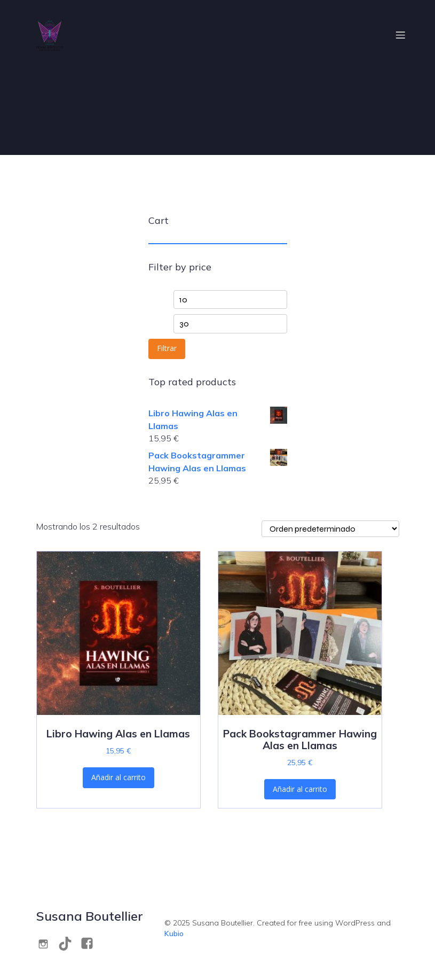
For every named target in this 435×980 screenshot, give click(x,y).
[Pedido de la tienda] (330, 529)
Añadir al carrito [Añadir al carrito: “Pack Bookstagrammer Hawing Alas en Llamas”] (300, 789)
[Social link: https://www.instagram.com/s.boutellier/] (47, 943)
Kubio (174, 934)
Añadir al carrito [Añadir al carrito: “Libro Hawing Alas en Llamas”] (118, 777)
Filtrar (167, 348)
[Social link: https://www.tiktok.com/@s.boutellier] (69, 943)
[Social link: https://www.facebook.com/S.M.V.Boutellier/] (91, 943)
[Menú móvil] (401, 35)
